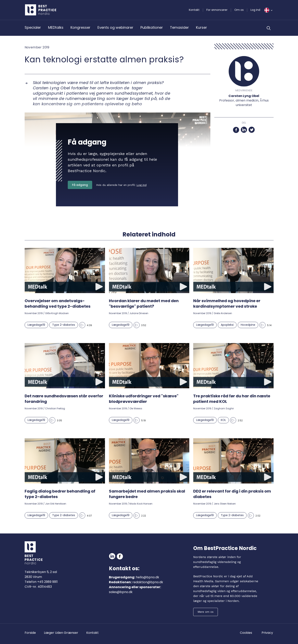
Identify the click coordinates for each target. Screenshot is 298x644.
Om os (239, 10)
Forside (30, 633)
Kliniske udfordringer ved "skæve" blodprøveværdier (144, 399)
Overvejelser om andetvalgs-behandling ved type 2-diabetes (58, 304)
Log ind (255, 10)
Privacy (267, 633)
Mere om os (206, 612)
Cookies (246, 633)
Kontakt (194, 10)
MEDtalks (56, 27)
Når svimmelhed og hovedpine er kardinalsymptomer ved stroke (227, 304)
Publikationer (152, 27)
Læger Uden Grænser (61, 633)
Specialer (33, 27)
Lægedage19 (36, 325)
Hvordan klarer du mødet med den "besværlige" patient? (144, 304)
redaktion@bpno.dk (148, 582)
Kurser (201, 27)
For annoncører (217, 10)
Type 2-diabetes (64, 325)
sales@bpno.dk (121, 592)
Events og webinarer (115, 27)
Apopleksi (227, 325)
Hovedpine (248, 325)
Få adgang (80, 185)
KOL (223, 420)
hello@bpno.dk (148, 577)
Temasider (179, 27)
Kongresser (80, 27)
